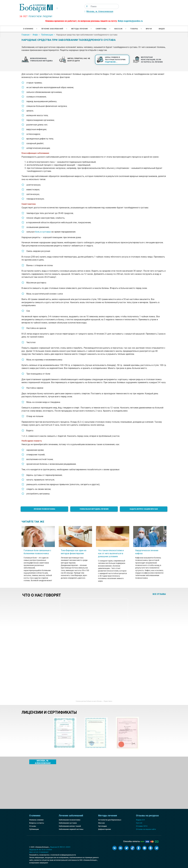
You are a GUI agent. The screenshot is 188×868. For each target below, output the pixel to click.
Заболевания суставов (68, 823)
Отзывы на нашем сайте (146, 829)
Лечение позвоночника (44, 509)
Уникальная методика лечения (94, 509)
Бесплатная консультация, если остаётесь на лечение (152, 60)
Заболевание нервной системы (71, 829)
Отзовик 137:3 (142, 826)
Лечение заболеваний (52, 29)
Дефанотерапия (105, 829)
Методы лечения (80, 29)
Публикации (34, 829)
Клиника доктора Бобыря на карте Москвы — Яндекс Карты (94, 701)
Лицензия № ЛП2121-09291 (60, 847)
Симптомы (101, 29)
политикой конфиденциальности (63, 855)
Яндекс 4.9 (140, 820)
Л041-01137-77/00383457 (39, 852)
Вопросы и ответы (37, 823)
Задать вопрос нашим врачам (144, 509)
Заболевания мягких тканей (70, 826)
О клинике (28, 29)
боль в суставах (43, 232)
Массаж (118, 29)
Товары (134, 29)
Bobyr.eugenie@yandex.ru (130, 21)
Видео (162, 29)
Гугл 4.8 (139, 823)
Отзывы (33, 826)
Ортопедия (102, 826)
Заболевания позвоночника (70, 820)
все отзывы (159, 594)
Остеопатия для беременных (110, 820)
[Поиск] (87, 6)
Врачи (149, 29)
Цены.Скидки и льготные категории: (115, 60)
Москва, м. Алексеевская (100, 11)
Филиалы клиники (36, 820)
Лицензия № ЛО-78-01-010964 (41, 850)
